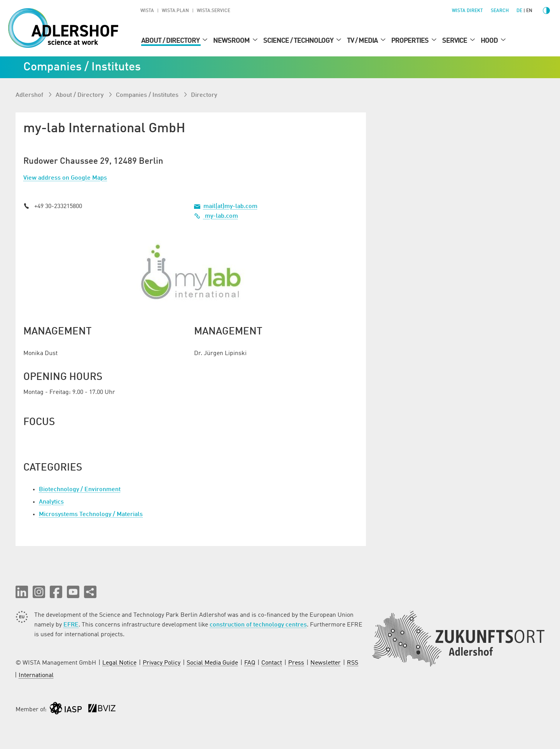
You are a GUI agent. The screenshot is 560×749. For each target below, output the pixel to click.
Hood (490, 41)
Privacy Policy (162, 663)
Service (455, 41)
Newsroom (232, 41)
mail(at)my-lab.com (230, 206)
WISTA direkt (467, 11)
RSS (353, 663)
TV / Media (363, 41)
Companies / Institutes (148, 95)
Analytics (51, 502)
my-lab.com (216, 216)
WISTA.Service (213, 11)
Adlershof (30, 95)
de (519, 11)
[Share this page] (90, 592)
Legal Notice (119, 663)
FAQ (250, 663)
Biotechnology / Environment (80, 490)
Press (296, 663)
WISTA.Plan (175, 11)
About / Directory (171, 41)
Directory (204, 95)
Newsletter (325, 663)
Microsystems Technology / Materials (91, 514)
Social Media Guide (212, 663)
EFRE (71, 625)
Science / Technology (299, 41)
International (36, 675)
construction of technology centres (258, 625)
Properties (410, 41)
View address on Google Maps (65, 178)
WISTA (147, 11)
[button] (22, 592)
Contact (272, 663)
